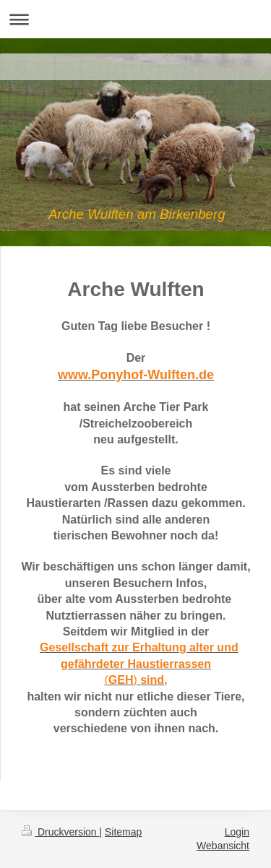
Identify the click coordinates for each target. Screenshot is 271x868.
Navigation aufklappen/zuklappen (135, 19)
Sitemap (123, 832)
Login (237, 832)
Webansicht (223, 846)
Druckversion (60, 832)
